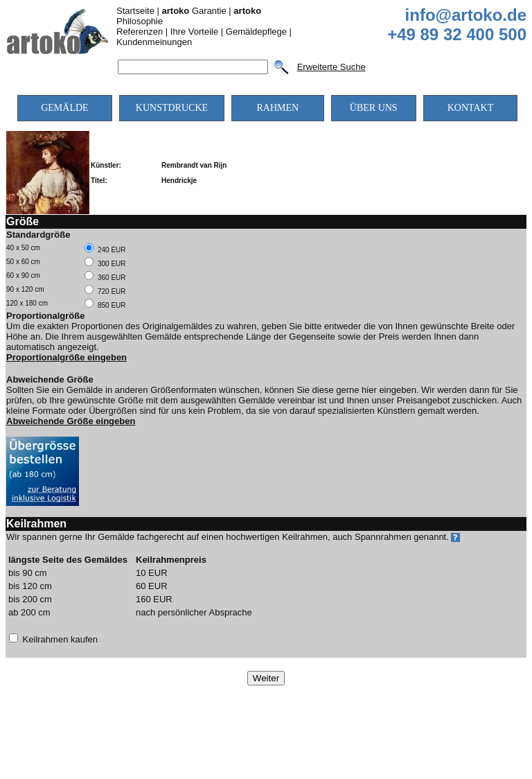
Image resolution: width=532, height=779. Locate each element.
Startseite (135, 11)
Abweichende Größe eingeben (71, 421)
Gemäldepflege (256, 32)
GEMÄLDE (64, 108)
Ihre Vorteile (194, 32)
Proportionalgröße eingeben (66, 357)
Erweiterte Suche (331, 67)
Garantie (194, 11)
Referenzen (140, 32)
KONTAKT (471, 108)
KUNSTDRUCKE (172, 108)
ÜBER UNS (374, 108)
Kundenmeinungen (154, 42)
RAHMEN (277, 108)
